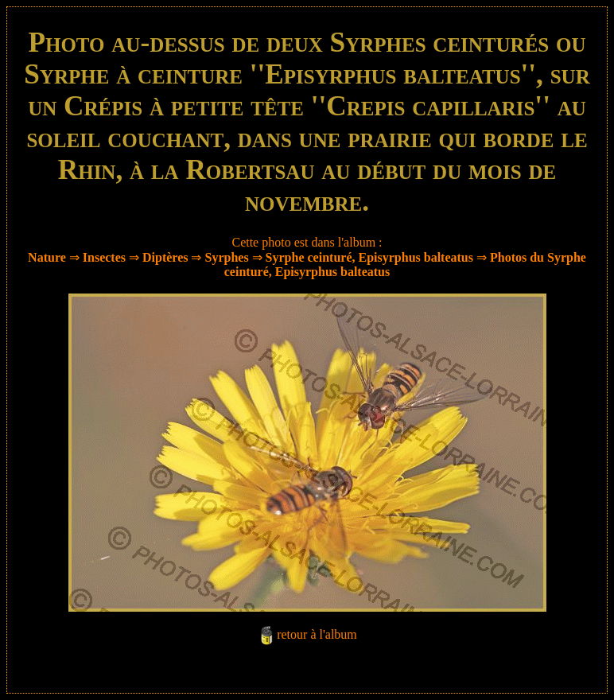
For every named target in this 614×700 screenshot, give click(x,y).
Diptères (165, 257)
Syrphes (226, 257)
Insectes (104, 257)
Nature (47, 257)
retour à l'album (317, 634)
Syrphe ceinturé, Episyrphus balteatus (369, 257)
